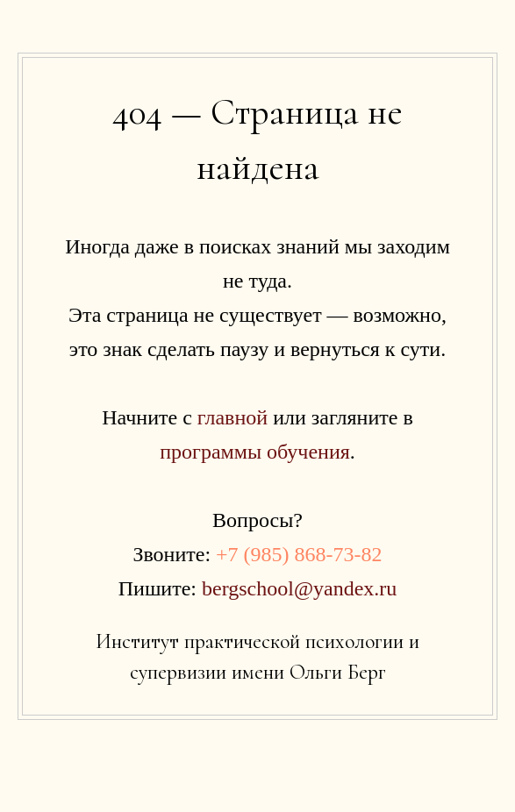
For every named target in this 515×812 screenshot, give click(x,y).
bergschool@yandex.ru (299, 588)
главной (232, 417)
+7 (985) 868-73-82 (299, 554)
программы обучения (255, 452)
